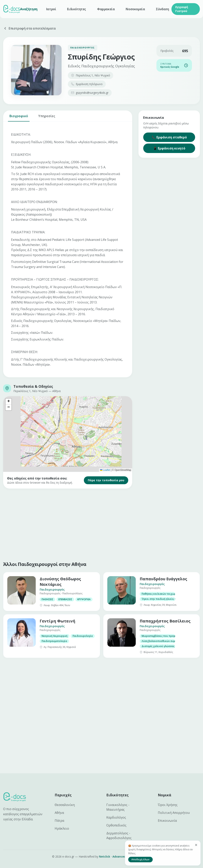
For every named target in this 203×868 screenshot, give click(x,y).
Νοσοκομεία (135, 9)
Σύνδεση (162, 9)
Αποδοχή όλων (140, 859)
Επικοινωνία (167, 821)
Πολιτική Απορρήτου (174, 813)
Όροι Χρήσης (168, 805)
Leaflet (105, 470)
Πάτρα (59, 821)
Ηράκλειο (62, 828)
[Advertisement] (101, 524)
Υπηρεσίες (47, 118)
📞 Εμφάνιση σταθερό (169, 137)
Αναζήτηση (29, 9)
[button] (8, 402)
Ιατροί (51, 9)
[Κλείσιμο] (196, 845)
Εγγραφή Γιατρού (182, 9)
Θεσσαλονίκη (65, 805)
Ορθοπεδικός (116, 825)
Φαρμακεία (106, 9)
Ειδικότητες (77, 9)
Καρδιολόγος (116, 817)
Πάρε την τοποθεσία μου (106, 480)
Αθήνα (59, 813)
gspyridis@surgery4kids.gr (90, 93)
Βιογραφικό (19, 118)
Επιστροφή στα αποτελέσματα (29, 28)
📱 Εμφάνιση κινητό (169, 148)
